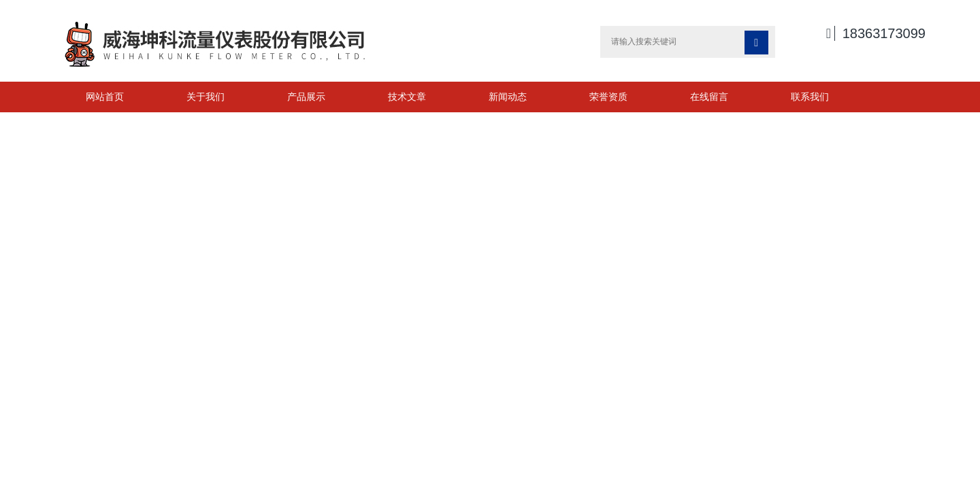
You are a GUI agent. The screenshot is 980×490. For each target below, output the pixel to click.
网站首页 (105, 97)
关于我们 (206, 97)
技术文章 (407, 97)
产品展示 (306, 97)
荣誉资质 (608, 97)
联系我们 (810, 97)
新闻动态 (508, 97)
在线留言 (709, 97)
